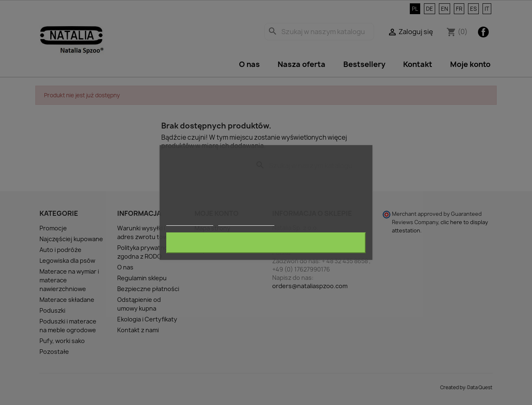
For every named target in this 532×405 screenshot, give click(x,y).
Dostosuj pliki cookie (246, 222)
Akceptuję (266, 243)
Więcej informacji (190, 222)
